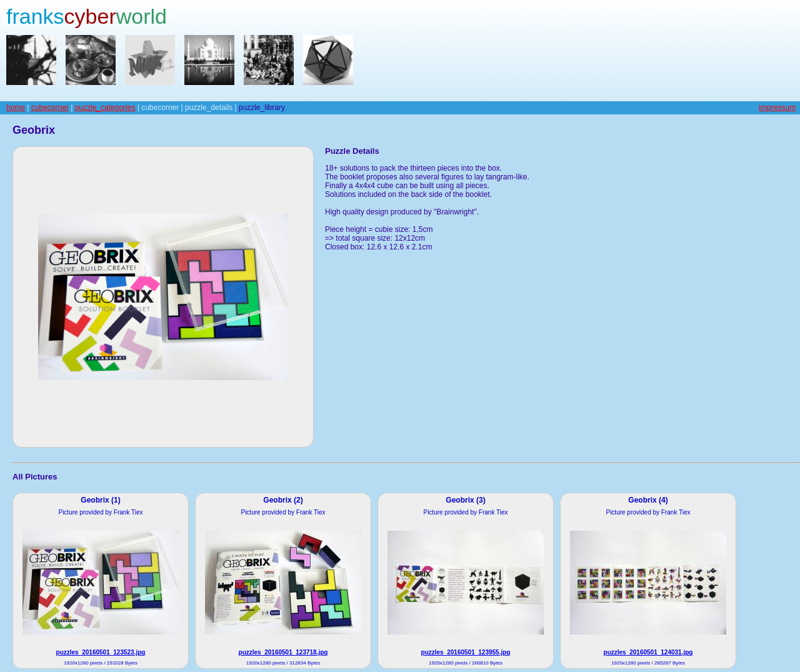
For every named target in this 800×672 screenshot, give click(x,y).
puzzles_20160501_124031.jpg (648, 652)
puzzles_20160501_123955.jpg (466, 652)
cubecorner (50, 108)
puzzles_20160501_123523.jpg (101, 652)
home (16, 108)
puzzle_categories (105, 108)
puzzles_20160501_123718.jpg (283, 652)
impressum (777, 108)
